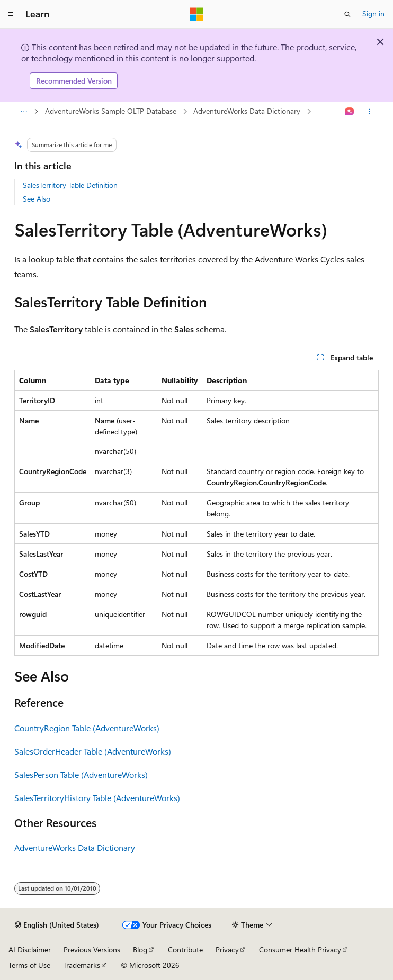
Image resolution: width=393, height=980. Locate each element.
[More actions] (369, 112)
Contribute (185, 950)
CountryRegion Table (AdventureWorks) (87, 728)
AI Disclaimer (30, 950)
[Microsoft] (196, 14)
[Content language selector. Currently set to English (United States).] (57, 925)
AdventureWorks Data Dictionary (247, 111)
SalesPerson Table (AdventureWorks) (81, 774)
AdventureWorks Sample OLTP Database (111, 111)
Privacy (227, 950)
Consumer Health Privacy (300, 950)
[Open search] (347, 14)
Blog (140, 950)
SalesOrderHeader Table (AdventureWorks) (93, 751)
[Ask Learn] (350, 112)
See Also (37, 199)
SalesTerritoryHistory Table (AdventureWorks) (97, 798)
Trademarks (82, 965)
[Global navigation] (11, 14)
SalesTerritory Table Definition (70, 185)
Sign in (373, 13)
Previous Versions (92, 950)
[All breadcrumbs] (24, 112)
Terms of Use (29, 965)
